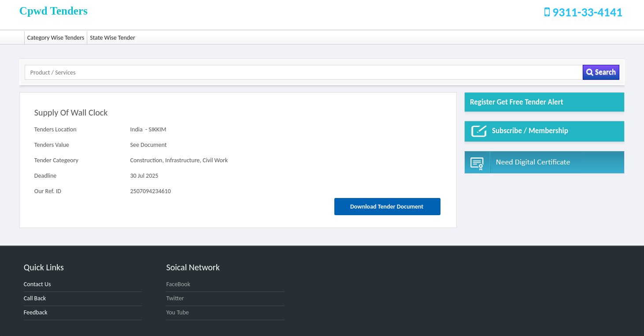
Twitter (175, 298)
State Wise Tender (113, 38)
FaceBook (178, 284)
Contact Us (37, 284)
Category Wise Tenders (56, 38)
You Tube (177, 312)
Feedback (36, 312)
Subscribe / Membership (519, 131)
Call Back (35, 298)
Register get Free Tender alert (517, 102)
